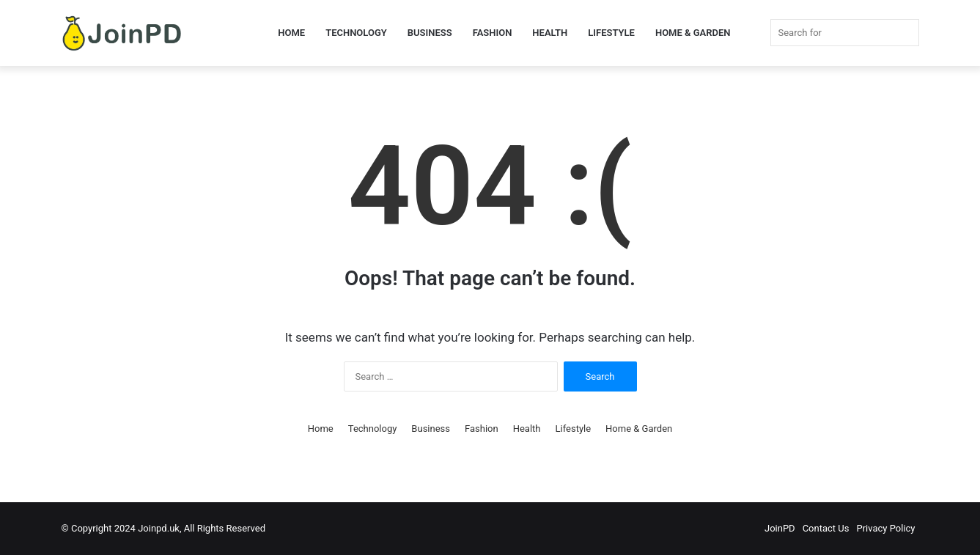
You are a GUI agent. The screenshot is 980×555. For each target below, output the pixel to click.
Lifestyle (611, 33)
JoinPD (780, 528)
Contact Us (826, 528)
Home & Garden (693, 33)
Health (550, 33)
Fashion (493, 33)
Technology (356, 33)
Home (291, 33)
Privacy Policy (885, 528)
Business (430, 33)
